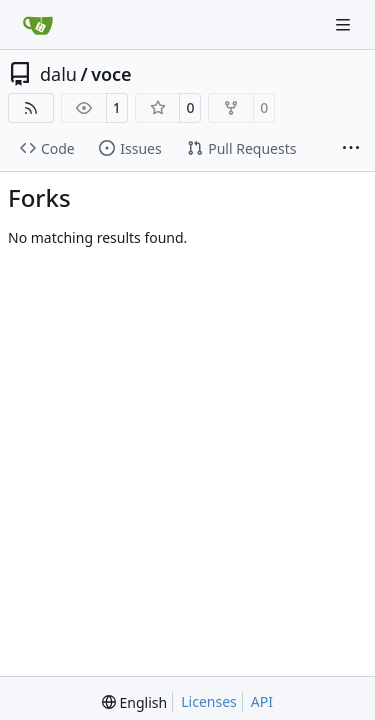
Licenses (209, 701)
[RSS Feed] (31, 108)
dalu (58, 74)
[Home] (38, 25)
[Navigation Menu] (345, 24)
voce (111, 74)
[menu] (134, 702)
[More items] (351, 149)
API (262, 701)
